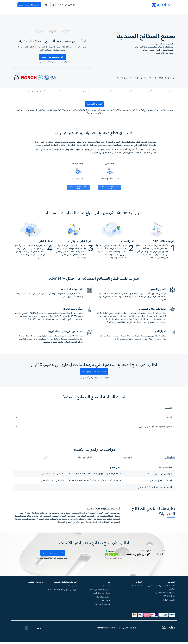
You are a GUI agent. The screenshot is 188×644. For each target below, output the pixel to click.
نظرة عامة (64, 92)
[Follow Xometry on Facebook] (27, 630)
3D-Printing (169, 598)
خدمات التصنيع (165, 13)
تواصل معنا (116, 13)
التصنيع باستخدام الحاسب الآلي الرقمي (162, 589)
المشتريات (151, 13)
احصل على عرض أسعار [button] (29, 5)
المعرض (86, 92)
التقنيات (170, 92)
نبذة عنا (106, 587)
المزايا (150, 92)
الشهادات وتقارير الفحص (99, 591)
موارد (141, 13)
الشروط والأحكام (103, 599)
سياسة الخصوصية (102, 606)
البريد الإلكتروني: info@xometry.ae (62, 591)
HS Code (106, 602)
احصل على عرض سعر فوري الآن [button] (94, 373)
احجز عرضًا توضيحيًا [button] (94, 105)
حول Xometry (130, 13)
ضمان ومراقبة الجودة (101, 595)
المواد (130, 92)
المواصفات (108, 92)
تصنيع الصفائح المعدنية (165, 594)
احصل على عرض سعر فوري (53, 555)
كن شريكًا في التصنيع (100, 13)
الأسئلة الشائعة (136, 587)
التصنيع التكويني (168, 602)
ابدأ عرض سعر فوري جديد (53, 58)
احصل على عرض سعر (36, 92)
